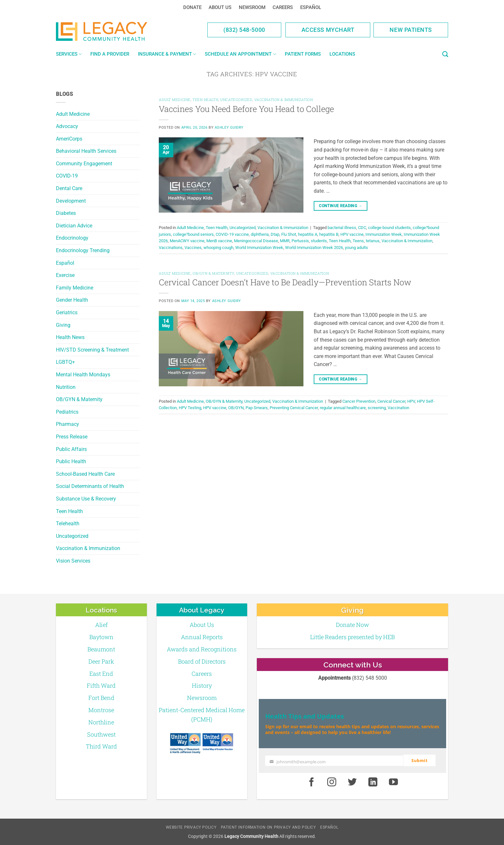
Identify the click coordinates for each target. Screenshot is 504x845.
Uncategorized (72, 536)
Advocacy (67, 126)
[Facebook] (311, 782)
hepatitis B (329, 234)
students (319, 241)
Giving (63, 325)
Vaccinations (171, 248)
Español (311, 7)
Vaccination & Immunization (88, 548)
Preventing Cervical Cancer (294, 408)
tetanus (373, 241)
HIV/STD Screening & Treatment (92, 350)
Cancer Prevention (359, 401)
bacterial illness (342, 228)
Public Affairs (71, 449)
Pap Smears (257, 408)
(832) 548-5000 (244, 30)
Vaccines (193, 248)
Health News (70, 337)
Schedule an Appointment (240, 54)
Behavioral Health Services (86, 151)
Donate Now (352, 625)
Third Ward (101, 746)
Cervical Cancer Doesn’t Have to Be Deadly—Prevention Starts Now (285, 282)
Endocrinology (72, 238)
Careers (283, 7)
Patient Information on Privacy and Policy (268, 827)
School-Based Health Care (85, 474)
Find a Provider (110, 54)
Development (71, 201)
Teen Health (69, 511)
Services (69, 54)
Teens (358, 241)
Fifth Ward (101, 685)
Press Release (72, 437)
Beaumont (101, 649)
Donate (192, 7)
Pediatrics (67, 412)
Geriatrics (67, 312)
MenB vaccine (219, 241)
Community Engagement (84, 164)
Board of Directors (202, 661)
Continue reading (341, 206)
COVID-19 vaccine (232, 234)
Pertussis (300, 241)
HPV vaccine (352, 234)
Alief (101, 625)
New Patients (411, 30)
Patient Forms (303, 54)
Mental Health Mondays (83, 375)
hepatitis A (308, 234)
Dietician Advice (74, 226)
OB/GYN (236, 408)
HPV (411, 401)
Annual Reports (202, 637)
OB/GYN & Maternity (79, 399)
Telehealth (68, 524)
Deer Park (101, 661)
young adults (356, 248)
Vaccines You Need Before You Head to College (246, 109)
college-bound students (389, 228)
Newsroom (252, 7)
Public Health (71, 461)
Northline (101, 722)
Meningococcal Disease (256, 241)
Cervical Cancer (391, 401)
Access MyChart (328, 30)
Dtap (275, 234)
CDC (362, 228)
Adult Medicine (73, 114)
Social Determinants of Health (90, 486)
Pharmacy (67, 424)
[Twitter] (352, 782)
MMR (285, 241)
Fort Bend (101, 698)
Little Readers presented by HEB (352, 637)
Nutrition (66, 387)
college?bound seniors (193, 234)
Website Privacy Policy (191, 827)
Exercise (65, 275)
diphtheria (260, 234)
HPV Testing (190, 408)
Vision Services (73, 561)
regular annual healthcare (343, 408)
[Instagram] (332, 782)
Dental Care (69, 188)
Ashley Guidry (229, 128)
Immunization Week (384, 234)
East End (101, 674)
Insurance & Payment (167, 54)
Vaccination (398, 408)
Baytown (101, 637)
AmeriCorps (69, 139)
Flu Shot (289, 234)
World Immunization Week (259, 248)
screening (377, 408)
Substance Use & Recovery (86, 499)
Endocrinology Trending (83, 250)
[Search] (445, 54)
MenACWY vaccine (187, 241)
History (202, 685)
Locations (342, 54)
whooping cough (218, 248)
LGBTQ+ (65, 362)
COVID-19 (67, 176)
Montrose (101, 710)
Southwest (101, 734)
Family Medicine (75, 288)
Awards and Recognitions (202, 649)
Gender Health (72, 300)
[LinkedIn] (373, 782)
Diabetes (66, 213)
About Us (220, 7)
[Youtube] (393, 782)
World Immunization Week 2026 (314, 248)
